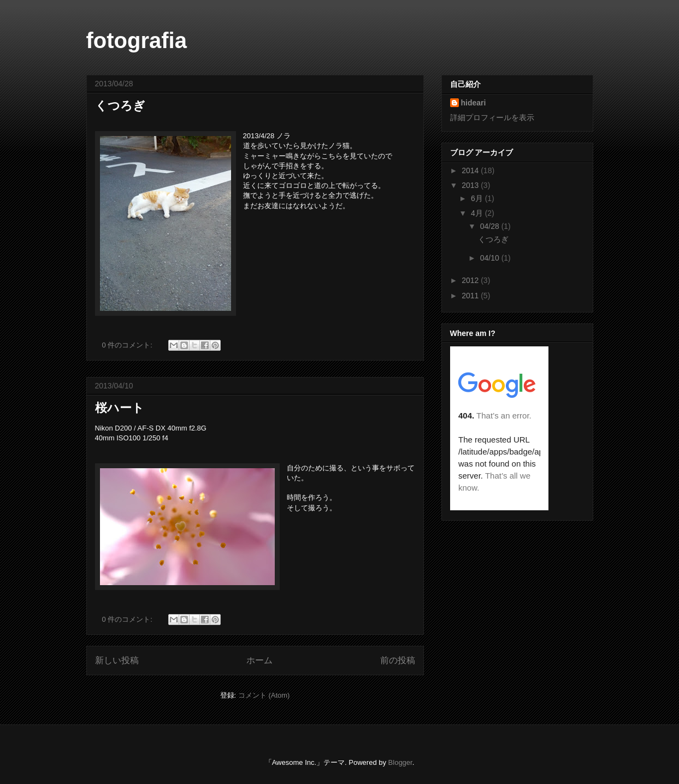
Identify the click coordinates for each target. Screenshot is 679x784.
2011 (471, 296)
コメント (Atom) (264, 695)
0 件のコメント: (128, 345)
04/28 (491, 226)
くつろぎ (120, 106)
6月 (478, 198)
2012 (471, 280)
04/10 (491, 258)
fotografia (137, 40)
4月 (478, 213)
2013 (471, 185)
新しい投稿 (117, 660)
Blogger (400, 762)
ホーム (259, 660)
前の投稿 (398, 660)
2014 (471, 170)
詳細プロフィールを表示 (492, 117)
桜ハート (120, 408)
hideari (474, 103)
